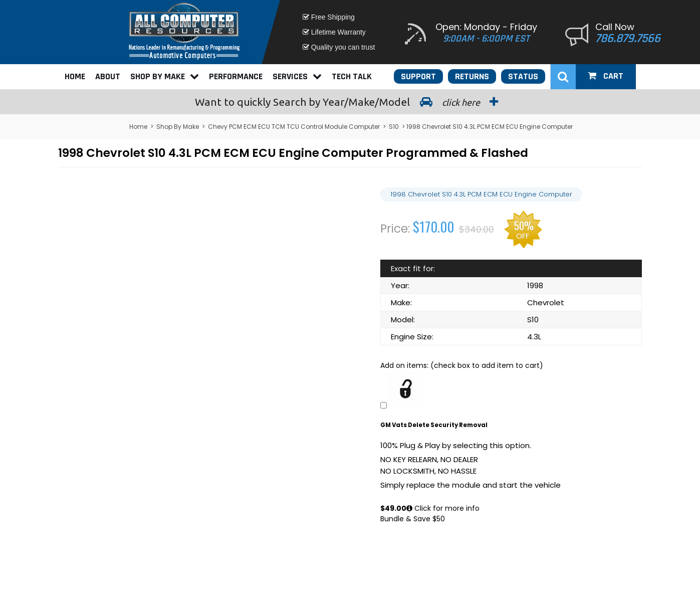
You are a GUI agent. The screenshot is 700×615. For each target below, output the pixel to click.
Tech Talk (352, 76)
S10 (394, 127)
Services (297, 76)
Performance (236, 76)
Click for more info (443, 508)
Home (75, 76)
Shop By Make (165, 76)
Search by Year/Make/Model (350, 102)
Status (523, 76)
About (108, 76)
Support (418, 76)
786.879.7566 (628, 39)
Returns (472, 76)
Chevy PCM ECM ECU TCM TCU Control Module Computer (294, 127)
